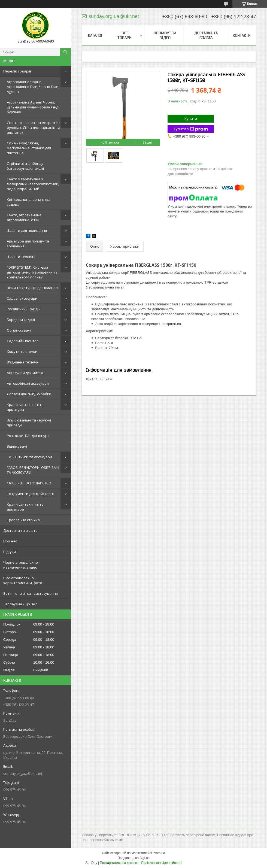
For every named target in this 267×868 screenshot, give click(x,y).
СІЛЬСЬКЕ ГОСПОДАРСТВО (29, 483)
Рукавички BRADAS (23, 309)
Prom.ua (159, 853)
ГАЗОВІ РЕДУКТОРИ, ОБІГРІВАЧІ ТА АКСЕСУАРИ (33, 470)
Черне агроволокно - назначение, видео (22, 565)
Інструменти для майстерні (30, 494)
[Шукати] (65, 52)
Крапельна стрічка (23, 520)
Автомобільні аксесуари (28, 383)
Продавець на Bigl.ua (133, 858)
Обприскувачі (19, 330)
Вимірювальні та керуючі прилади (29, 423)
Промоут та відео (165, 35)
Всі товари (125, 35)
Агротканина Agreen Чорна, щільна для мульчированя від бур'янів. (33, 107)
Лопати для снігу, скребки (29, 394)
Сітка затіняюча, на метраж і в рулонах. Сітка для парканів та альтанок (34, 128)
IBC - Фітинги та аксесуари (29, 457)
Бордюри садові (21, 320)
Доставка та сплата (20, 530)
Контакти (242, 35)
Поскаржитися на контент (119, 863)
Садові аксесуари (22, 298)
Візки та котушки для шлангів (32, 288)
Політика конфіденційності (162, 863)
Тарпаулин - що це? (20, 604)
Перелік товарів (17, 71)
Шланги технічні (21, 257)
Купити (191, 119)
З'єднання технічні (23, 362)
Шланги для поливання (27, 230)
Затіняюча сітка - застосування (31, 593)
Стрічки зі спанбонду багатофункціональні (25, 166)
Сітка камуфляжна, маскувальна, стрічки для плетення (29, 148)
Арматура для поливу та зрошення (28, 244)
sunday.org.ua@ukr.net (23, 773)
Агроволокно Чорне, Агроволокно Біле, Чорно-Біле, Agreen (33, 87)
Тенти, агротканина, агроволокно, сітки (25, 217)
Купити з (191, 129)
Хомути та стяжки (22, 351)
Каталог (95, 35)
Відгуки (10, 552)
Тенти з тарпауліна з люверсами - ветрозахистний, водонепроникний (33, 184)
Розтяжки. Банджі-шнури (28, 436)
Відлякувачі (17, 446)
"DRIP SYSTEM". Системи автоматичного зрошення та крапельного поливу (32, 272)
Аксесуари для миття (25, 373)
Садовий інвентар (23, 341)
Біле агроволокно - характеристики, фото (23, 580)
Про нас (10, 541)
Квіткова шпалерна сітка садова (29, 202)
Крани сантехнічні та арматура (25, 407)
